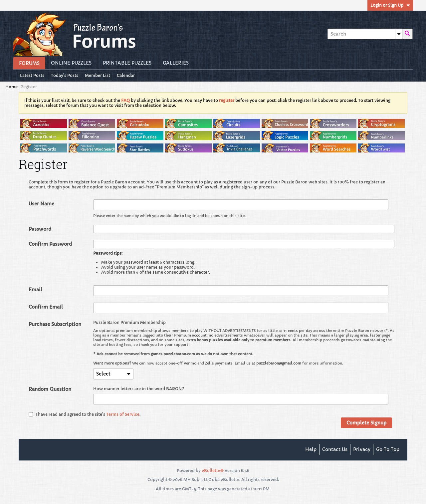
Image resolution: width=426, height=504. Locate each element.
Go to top (388, 449)
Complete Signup (366, 423)
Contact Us (335, 449)
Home (11, 87)
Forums (29, 63)
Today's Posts (65, 75)
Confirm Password (50, 244)
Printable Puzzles (127, 63)
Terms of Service (123, 414)
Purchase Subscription (55, 324)
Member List (98, 75)
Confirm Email (46, 307)
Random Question (50, 389)
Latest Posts (32, 75)
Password (40, 229)
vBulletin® (213, 471)
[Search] (365, 34)
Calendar (126, 75)
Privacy (362, 449)
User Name (41, 204)
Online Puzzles (71, 63)
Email (35, 290)
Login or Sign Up (390, 5)
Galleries (176, 63)
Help (311, 449)
